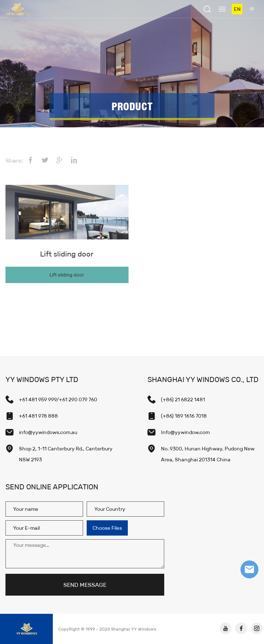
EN (237, 9)
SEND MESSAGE (85, 585)
